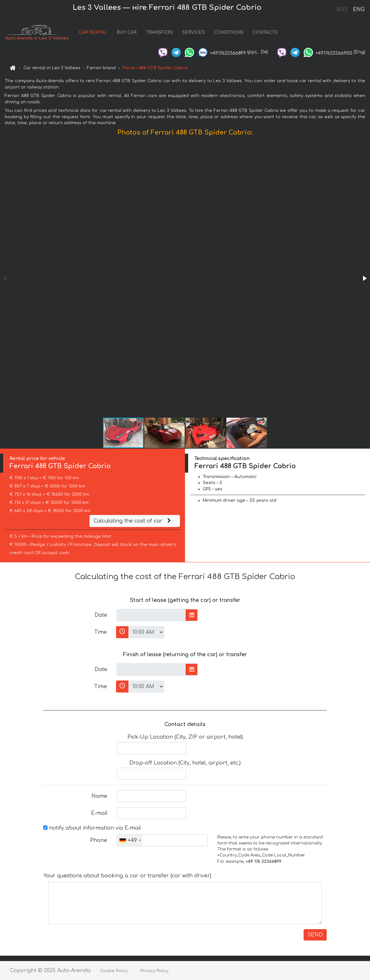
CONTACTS (265, 32)
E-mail (99, 813)
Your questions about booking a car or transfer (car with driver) (127, 876)
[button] (364, 278)
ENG (359, 9)
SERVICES (193, 32)
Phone (99, 840)
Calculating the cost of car (133, 521)
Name (99, 796)
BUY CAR (127, 32)
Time (101, 632)
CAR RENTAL (93, 32)
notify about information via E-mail (92, 828)
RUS (342, 9)
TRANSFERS (160, 32)
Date (101, 615)
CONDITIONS (229, 32)
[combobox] (130, 840)
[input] (151, 615)
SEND (315, 935)
